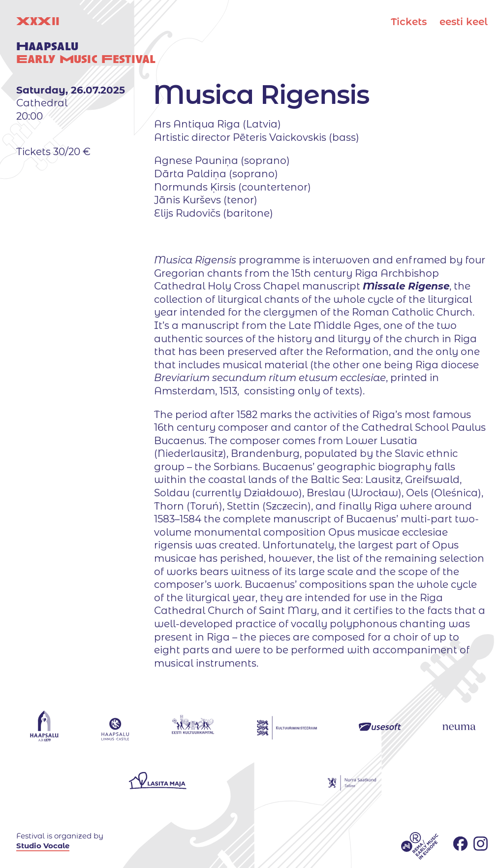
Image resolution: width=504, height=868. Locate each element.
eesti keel (464, 22)
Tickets (409, 22)
